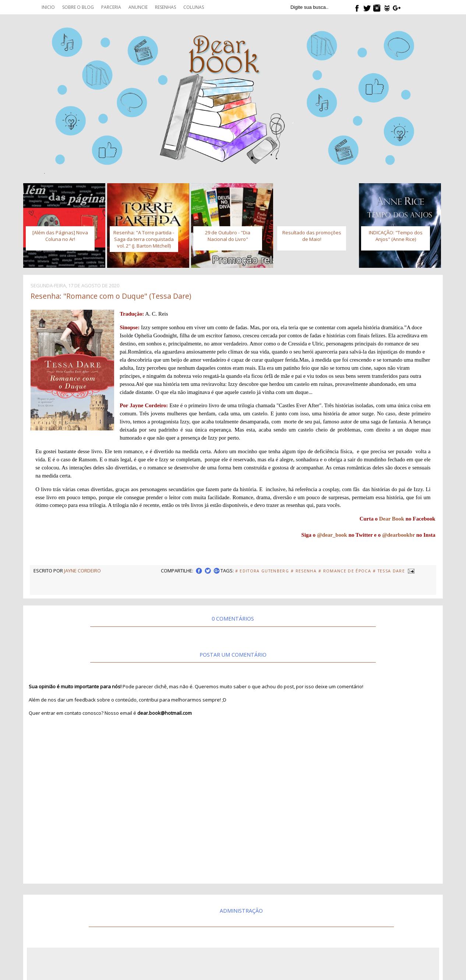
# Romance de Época (345, 571)
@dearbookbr (398, 535)
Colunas (194, 7)
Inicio (48, 7)
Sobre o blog (78, 7)
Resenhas (165, 7)
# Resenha (304, 571)
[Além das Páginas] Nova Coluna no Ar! (60, 236)
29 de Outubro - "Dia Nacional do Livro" (228, 236)
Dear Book (392, 519)
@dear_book (332, 535)
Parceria (111, 7)
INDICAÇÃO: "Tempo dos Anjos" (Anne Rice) (396, 236)
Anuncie (138, 7)
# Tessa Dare (389, 571)
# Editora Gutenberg (262, 571)
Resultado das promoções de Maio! (312, 236)
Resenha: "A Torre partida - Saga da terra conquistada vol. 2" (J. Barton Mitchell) (144, 239)
